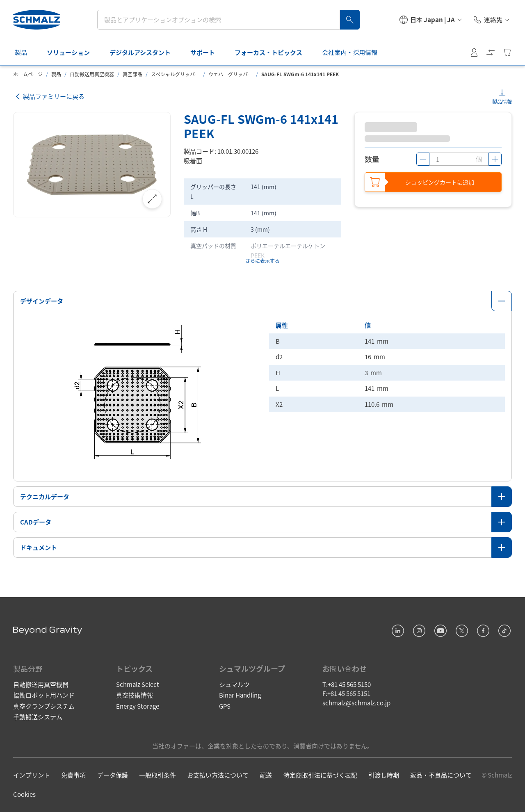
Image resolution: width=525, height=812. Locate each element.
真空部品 (132, 74)
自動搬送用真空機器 (92, 74)
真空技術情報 (135, 695)
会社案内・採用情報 (355, 52)
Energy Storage (138, 706)
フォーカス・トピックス (273, 52)
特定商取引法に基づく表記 (320, 775)
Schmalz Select (138, 684)
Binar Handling (240, 695)
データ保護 (113, 775)
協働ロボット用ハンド (44, 695)
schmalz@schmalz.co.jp (356, 703)
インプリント (32, 775)
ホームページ (28, 74)
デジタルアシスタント (145, 52)
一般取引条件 (157, 775)
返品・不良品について (441, 775)
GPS (225, 706)
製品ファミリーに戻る (49, 97)
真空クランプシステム (44, 706)
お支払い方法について (218, 775)
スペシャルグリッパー (175, 74)
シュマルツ (234, 684)
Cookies (24, 794)
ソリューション (73, 52)
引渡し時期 (384, 775)
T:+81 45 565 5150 (347, 684)
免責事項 (73, 775)
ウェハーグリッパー (231, 74)
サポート (208, 52)
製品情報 (502, 101)
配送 (266, 775)
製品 (26, 52)
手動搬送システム (38, 717)
